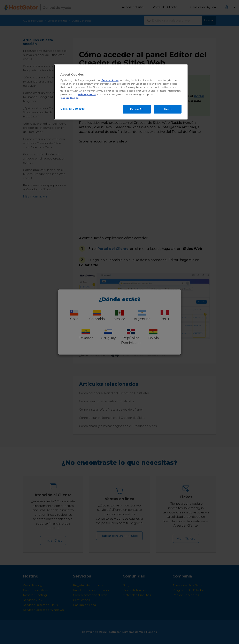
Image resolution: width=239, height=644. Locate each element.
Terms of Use (110, 80)
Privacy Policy (87, 94)
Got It (168, 109)
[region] (121, 92)
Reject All (137, 109)
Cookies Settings (72, 109)
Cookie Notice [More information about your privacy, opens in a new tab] (70, 98)
